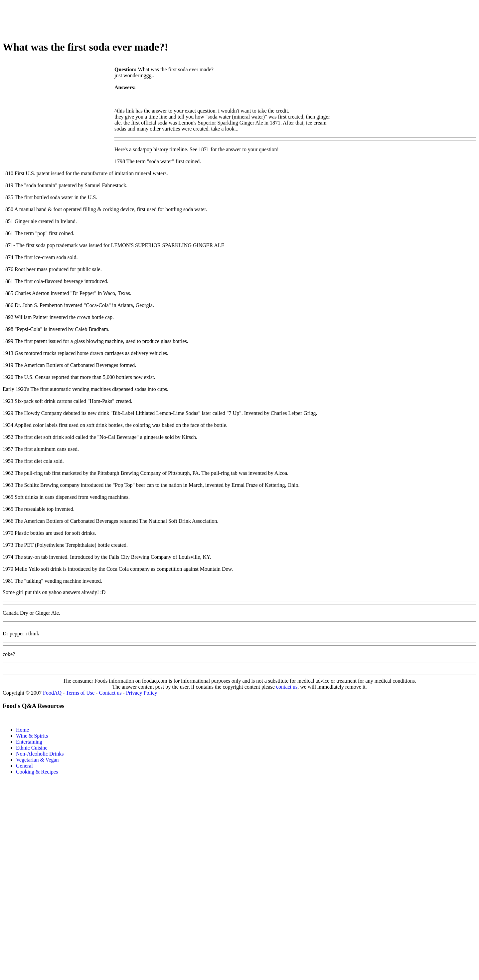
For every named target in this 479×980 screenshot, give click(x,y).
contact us (287, 687)
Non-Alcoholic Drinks (40, 754)
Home (22, 730)
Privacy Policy (142, 693)
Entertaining (29, 742)
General (24, 766)
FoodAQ (52, 693)
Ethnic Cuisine (32, 748)
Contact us (110, 693)
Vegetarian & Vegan (37, 760)
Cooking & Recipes (37, 772)
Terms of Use (80, 693)
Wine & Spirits (32, 736)
